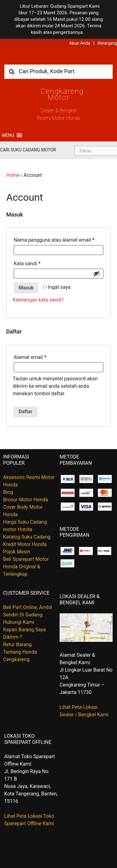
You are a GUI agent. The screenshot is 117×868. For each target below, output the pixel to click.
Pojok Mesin (17, 552)
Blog (8, 492)
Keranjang (107, 43)
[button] (8, 135)
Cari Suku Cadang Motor (28, 150)
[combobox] (58, 71)
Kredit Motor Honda (25, 544)
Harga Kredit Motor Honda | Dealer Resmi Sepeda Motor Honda (59, 58)
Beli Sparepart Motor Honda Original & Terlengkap (26, 567)
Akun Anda (80, 43)
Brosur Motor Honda (26, 500)
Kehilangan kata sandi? (38, 300)
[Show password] (97, 274)
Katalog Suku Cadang (27, 537)
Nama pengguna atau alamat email (54, 240)
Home (13, 175)
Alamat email (30, 357)
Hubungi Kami (19, 622)
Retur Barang (17, 644)
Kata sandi (27, 264)
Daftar (26, 412)
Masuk (26, 288)
